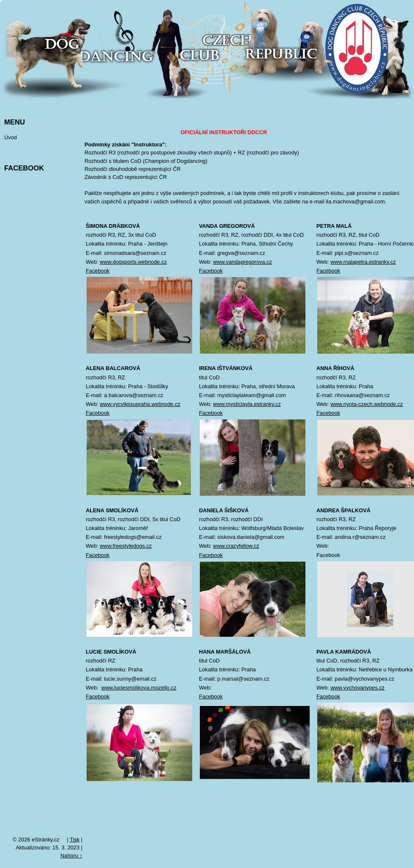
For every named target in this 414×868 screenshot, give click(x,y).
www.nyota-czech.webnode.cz (366, 404)
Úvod (11, 137)
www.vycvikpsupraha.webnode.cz (140, 404)
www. (108, 688)
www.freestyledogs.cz (126, 546)
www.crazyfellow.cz (236, 546)
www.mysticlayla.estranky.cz (247, 404)
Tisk (75, 840)
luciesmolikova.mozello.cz (145, 688)
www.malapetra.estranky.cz (363, 262)
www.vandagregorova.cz (242, 262)
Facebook (98, 271)
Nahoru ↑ (71, 856)
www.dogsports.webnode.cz (133, 262)
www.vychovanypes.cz (357, 688)
